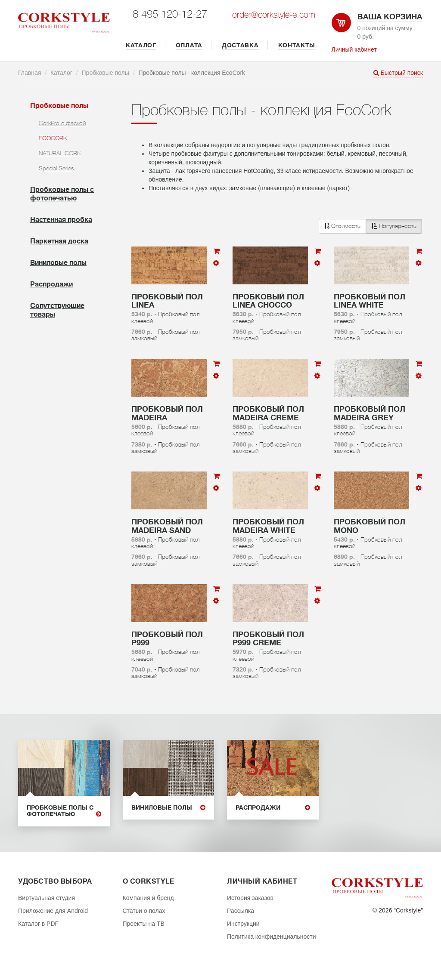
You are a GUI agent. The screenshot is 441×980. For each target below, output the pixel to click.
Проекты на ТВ (144, 924)
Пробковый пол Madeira (167, 413)
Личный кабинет (354, 49)
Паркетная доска (59, 241)
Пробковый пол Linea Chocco (268, 301)
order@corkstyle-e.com (274, 15)
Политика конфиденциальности (272, 937)
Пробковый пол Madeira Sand (167, 526)
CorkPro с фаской (62, 123)
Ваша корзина (390, 17)
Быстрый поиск (398, 73)
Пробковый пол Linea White (370, 301)
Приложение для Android (53, 911)
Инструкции (243, 924)
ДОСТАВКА (240, 45)
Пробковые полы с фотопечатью (64, 811)
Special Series (56, 168)
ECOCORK (53, 138)
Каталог (61, 73)
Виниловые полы (58, 263)
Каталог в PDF (38, 924)
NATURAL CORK (60, 153)
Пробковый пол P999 (167, 639)
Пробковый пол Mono (370, 526)
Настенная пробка (61, 220)
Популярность (394, 226)
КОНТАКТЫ (297, 45)
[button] (370, 226)
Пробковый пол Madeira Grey (370, 413)
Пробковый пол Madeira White (268, 526)
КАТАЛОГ (141, 45)
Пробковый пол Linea (167, 301)
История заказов (250, 898)
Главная (30, 73)
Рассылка (241, 911)
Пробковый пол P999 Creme (268, 639)
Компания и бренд (148, 898)
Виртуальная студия (47, 898)
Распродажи (51, 284)
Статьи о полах (144, 911)
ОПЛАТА (189, 45)
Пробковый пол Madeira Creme (268, 413)
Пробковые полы (106, 73)
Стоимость (342, 226)
